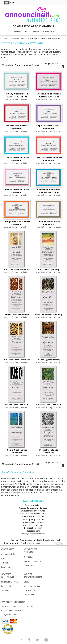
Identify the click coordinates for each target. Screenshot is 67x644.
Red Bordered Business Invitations (17, 127)
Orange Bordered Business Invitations (17, 223)
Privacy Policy (7, 586)
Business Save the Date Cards (33, 514)
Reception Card (33, 531)
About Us (5, 558)
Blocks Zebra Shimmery (17, 405)
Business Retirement (33, 528)
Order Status (30, 590)
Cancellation (29, 566)
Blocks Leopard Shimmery (17, 360)
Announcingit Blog (9, 554)
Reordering (29, 595)
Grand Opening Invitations (33, 519)
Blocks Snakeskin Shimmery (49, 314)
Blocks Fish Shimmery (49, 269)
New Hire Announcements (33, 522)
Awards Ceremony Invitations (33, 508)
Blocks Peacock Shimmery (49, 405)
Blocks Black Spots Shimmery (49, 451)
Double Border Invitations (33, 516)
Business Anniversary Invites (33, 511)
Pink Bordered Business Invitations (17, 191)
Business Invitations (33, 505)
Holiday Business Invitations (33, 534)
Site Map (5, 590)
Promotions (6, 567)
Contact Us (29, 557)
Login (26, 582)
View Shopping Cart (32, 586)
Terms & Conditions (33, 561)
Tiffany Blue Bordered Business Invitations (17, 95)
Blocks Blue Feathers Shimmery (17, 451)
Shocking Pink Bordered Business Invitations (49, 95)
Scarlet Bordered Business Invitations (49, 159)
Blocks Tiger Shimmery (49, 360)
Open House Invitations (33, 525)
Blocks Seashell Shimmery (17, 269)
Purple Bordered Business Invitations (49, 127)
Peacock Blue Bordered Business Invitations (49, 191)
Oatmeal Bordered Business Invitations (49, 223)
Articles (5, 563)
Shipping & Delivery (10, 582)
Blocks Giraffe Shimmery (17, 314)
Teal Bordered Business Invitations (17, 159)
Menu (9, 2)
